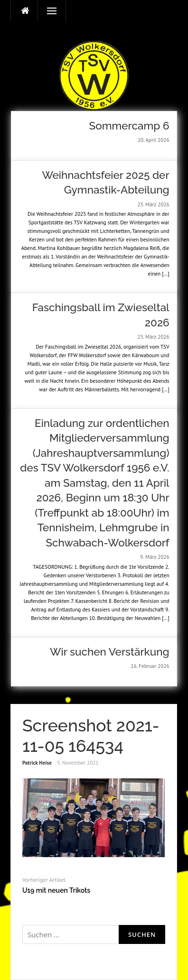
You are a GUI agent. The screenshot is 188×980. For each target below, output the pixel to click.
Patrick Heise (37, 763)
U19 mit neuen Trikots (56, 890)
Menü (47, 11)
